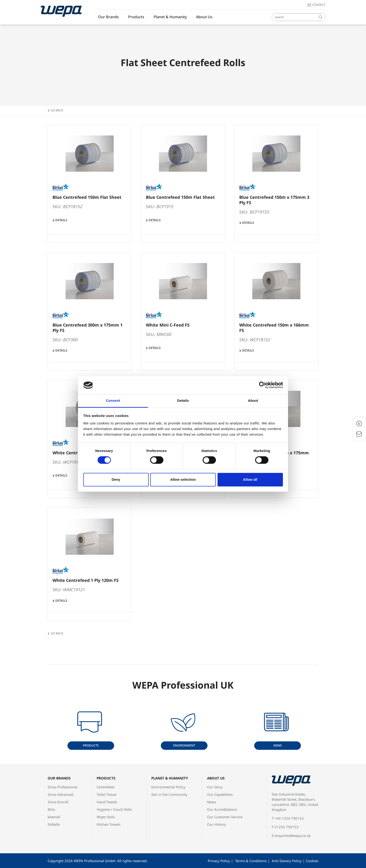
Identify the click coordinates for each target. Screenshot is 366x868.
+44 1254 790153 (289, 818)
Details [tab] (183, 400)
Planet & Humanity (170, 17)
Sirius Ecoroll (58, 802)
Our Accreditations (222, 809)
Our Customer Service (225, 817)
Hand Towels (107, 802)
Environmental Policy (168, 787)
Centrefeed (105, 787)
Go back (57, 110)
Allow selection (183, 479)
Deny (116, 479)
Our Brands (108, 17)
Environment (184, 745)
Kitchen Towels (109, 824)
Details (61, 220)
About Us (204, 17)
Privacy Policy (219, 861)
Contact (319, 5)
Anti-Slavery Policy (287, 861)
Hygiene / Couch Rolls (114, 809)
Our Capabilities (220, 794)
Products (136, 17)
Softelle (54, 824)
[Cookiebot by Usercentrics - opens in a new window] (262, 385)
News (278, 745)
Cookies (312, 861)
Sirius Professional (62, 787)
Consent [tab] (113, 400)
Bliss (51, 809)
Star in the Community (169, 794)
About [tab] (253, 400)
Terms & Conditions (251, 861)
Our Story (215, 787)
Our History (216, 824)
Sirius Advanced (60, 794)
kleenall (54, 817)
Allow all (250, 479)
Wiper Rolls (106, 817)
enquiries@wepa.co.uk (293, 836)
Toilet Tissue (106, 794)
